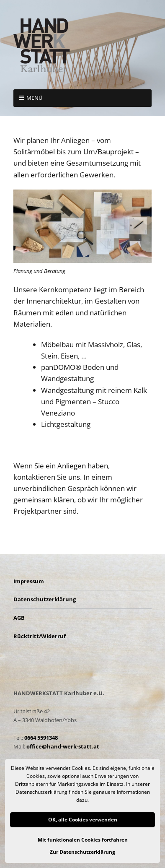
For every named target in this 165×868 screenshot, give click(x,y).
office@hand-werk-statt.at (63, 746)
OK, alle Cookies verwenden (83, 820)
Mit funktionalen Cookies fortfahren (83, 840)
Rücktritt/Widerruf (40, 636)
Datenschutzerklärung (45, 599)
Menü (34, 98)
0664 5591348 (41, 738)
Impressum (29, 581)
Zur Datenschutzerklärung (82, 852)
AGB (19, 618)
